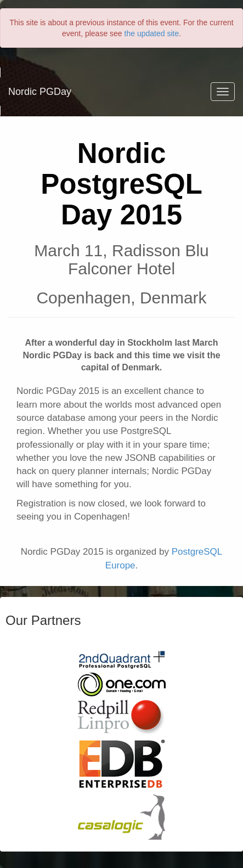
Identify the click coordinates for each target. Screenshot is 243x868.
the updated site (152, 33)
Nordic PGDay (40, 92)
